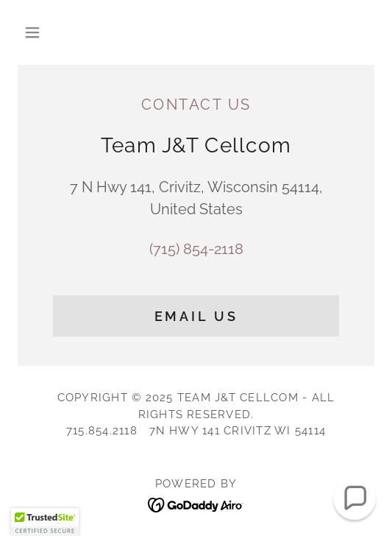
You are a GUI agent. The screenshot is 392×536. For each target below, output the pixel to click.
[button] (44, 32)
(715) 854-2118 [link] (196, 249)
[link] (196, 504)
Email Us (196, 316)
